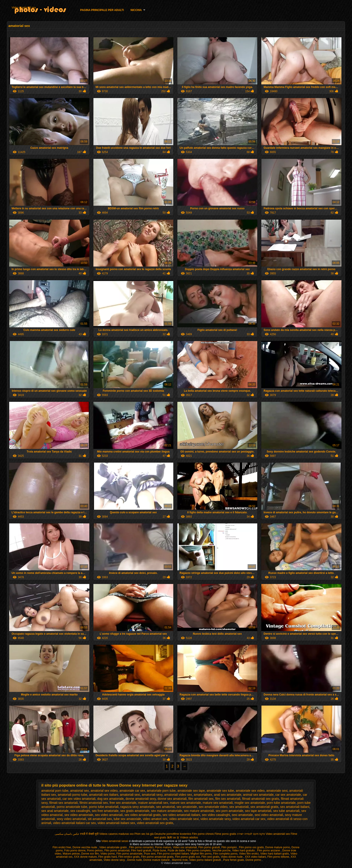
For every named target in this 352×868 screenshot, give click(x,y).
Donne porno (254, 860)
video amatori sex (155, 819)
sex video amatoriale (79, 815)
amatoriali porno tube (73, 795)
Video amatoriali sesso (115, 841)
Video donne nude (232, 857)
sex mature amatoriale (167, 811)
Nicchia (136, 10)
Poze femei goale (234, 860)
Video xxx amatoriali (185, 847)
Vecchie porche (221, 851)
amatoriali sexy (152, 795)
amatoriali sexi (130, 795)
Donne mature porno (278, 847)
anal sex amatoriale (228, 795)
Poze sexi (150, 854)
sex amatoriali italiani (295, 807)
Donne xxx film (90, 854)
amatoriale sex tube (220, 791)
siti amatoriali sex (100, 819)
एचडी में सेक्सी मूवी (89, 834)
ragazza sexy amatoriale (137, 807)
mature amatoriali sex (153, 803)
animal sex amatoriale (258, 795)
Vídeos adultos (189, 837)
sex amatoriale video (213, 807)
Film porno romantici (141, 847)
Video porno (108, 854)
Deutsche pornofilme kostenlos (173, 834)
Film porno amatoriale (129, 854)
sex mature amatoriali (199, 811)
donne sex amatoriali (172, 799)
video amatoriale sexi (184, 819)
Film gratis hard (108, 857)
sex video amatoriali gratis (143, 815)
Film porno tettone (278, 857)
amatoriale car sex (132, 791)
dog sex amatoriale (110, 799)
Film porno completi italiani (173, 854)
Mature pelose (71, 854)
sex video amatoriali (109, 815)
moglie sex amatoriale (250, 803)
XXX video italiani (255, 857)
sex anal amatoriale (55, 811)
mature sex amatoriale (185, 803)
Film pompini (229, 847)
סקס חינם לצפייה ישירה (251, 834)
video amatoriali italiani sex (116, 823)
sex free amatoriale (105, 811)
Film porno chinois (203, 834)
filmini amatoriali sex (94, 803)
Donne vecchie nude (85, 847)
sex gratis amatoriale (135, 811)
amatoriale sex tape (191, 791)
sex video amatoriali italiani (181, 815)
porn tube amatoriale (281, 803)
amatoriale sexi (277, 791)
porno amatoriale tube (72, 807)
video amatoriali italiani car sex (74, 823)
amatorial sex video (104, 791)
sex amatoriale (187, 807)
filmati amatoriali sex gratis (261, 799)
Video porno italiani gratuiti (206, 860)
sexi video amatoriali (269, 815)
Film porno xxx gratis (251, 847)
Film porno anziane (269, 851)
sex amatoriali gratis (265, 807)
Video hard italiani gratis (275, 854)
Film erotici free (62, 847)
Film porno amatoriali (117, 851)
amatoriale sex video (250, 791)
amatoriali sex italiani (103, 795)
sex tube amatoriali (286, 811)
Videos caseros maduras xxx (116, 834)
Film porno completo (199, 851)
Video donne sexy (115, 860)
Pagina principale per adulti (102, 10)
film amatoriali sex (201, 799)
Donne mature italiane (157, 860)
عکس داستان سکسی (67, 834)
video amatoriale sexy (216, 819)
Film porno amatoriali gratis (157, 857)
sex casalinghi (80, 811)
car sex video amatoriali (79, 799)
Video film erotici (249, 854)
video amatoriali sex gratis (155, 823)
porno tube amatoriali (104, 807)
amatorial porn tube (55, 791)
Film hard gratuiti (141, 851)
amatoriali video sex (178, 795)
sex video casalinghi (216, 815)
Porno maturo (163, 847)
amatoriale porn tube (161, 791)
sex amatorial (165, 807)
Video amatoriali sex (24, 8)
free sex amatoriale (123, 803)
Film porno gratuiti (209, 847)
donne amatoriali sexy (141, 799)
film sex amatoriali (228, 799)
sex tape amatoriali (258, 811)
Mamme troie (180, 860)
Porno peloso (95, 851)
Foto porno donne (75, 851)
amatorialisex (203, 795)
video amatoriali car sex (249, 819)
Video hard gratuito (244, 851)
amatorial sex (79, 791)
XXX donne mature (85, 857)
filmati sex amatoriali (64, 803)
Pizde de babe (176, 851)
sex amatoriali (239, 807)
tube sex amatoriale (127, 819)
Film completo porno (225, 854)
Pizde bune (159, 851)
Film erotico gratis (129, 857)
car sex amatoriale (288, 795)
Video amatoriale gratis (113, 847)
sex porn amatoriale (230, 811)
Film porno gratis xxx (188, 857)
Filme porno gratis (225, 834)
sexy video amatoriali (71, 819)
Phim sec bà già (144, 834)
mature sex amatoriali (218, 803)
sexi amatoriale (242, 815)
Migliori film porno (201, 854)
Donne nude (135, 860)
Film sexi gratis (210, 857)
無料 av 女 (173, 837)
